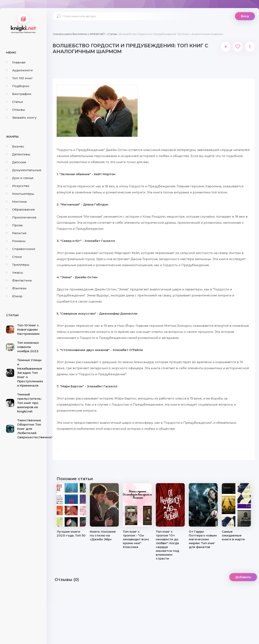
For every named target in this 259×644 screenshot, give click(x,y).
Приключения (21, 217)
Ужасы (15, 272)
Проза (14, 225)
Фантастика (19, 280)
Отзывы (16, 110)
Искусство (18, 186)
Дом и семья (20, 178)
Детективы (18, 154)
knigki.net (23, 23)
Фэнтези (16, 288)
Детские (16, 162)
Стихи (14, 257)
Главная (16, 62)
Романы (16, 241)
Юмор (14, 296)
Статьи (15, 102)
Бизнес (15, 146)
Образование (20, 209)
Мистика (16, 202)
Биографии (19, 94)
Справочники (21, 249)
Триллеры (18, 265)
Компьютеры (20, 194)
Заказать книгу (21, 118)
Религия (16, 233)
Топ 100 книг (19, 78)
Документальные (24, 170)
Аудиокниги (19, 70)
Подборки (18, 86)
